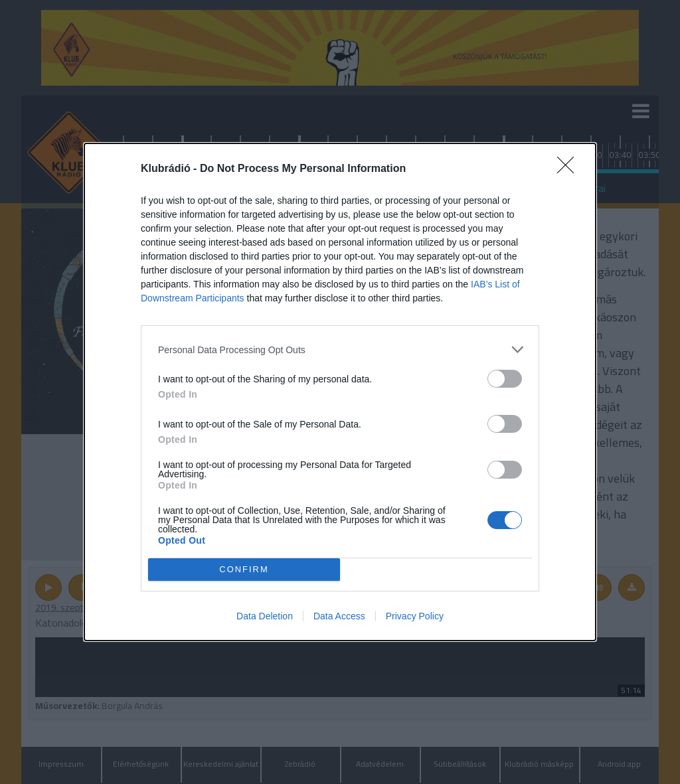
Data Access (339, 616)
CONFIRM (244, 570)
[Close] (570, 169)
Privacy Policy (415, 616)
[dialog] (340, 392)
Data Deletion (265, 616)
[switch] (505, 379)
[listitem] (340, 350)
